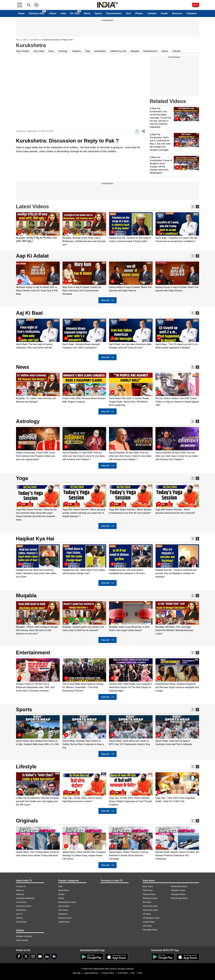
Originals (76, 51)
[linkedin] (47, 956)
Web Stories (21, 922)
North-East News (150, 906)
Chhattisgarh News (151, 918)
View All (107, 300)
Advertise (20, 894)
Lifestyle (152, 13)
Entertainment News (67, 902)
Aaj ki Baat (39, 51)
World (87, 13)
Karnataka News (150, 930)
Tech (128, 13)
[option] (38, 228)
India (63, 13)
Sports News (64, 906)
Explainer (192, 13)
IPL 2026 (75, 13)
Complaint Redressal (25, 898)
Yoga (87, 51)
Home (21, 13)
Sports (98, 13)
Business (177, 13)
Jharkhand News (150, 898)
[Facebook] (19, 956)
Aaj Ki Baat (29, 313)
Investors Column (24, 906)
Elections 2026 (37, 13)
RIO (133, 973)
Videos (53, 13)
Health (164, 13)
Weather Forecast (24, 936)
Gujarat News (149, 922)
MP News (147, 902)
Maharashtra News (179, 886)
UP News (147, 914)
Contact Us (21, 886)
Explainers (63, 914)
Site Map (77, 973)
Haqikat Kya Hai (35, 539)
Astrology (63, 51)
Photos (139, 13)
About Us (20, 890)
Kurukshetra (35, 40)
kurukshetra (100, 51)
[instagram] (33, 956)
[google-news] (54, 956)
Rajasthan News (178, 890)
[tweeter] (26, 956)
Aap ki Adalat (23, 51)
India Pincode (22, 940)
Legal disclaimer (91, 973)
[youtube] (40, 956)
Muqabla (135, 51)
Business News (65, 918)
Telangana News (178, 894)
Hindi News (21, 910)
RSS (140, 973)
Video (25, 40)
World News (64, 890)
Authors (19, 918)
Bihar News (148, 886)
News (18, 40)
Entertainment (114, 13)
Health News (64, 922)
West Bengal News (179, 898)
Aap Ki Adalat (32, 256)
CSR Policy (123, 973)
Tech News (63, 910)
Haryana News (149, 894)
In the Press (21, 902)
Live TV (19, 914)
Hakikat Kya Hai (118, 51)
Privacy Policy (108, 973)
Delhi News (148, 890)
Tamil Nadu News (150, 910)
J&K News (147, 926)
